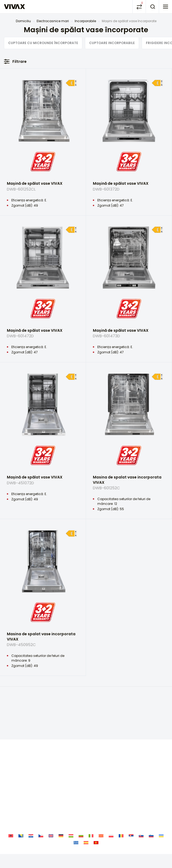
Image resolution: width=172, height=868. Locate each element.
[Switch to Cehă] (41, 769)
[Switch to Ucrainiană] (161, 769)
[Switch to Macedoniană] (101, 769)
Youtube (99, 707)
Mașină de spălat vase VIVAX (43, 188)
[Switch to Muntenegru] (96, 776)
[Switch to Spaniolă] (86, 776)
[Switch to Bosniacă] (21, 769)
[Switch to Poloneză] (111, 769)
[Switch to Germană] (61, 769)
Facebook (73, 707)
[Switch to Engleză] (51, 769)
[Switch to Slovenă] (151, 769)
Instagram (86, 707)
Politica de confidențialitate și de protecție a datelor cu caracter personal (86, 738)
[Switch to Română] (121, 769)
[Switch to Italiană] (91, 769)
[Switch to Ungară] (71, 769)
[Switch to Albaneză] (11, 769)
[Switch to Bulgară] (81, 769)
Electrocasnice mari (53, 21)
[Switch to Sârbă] (131, 769)
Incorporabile (85, 21)
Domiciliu (23, 21)
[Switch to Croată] (31, 769)
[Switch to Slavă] (141, 769)
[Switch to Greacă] (76, 776)
